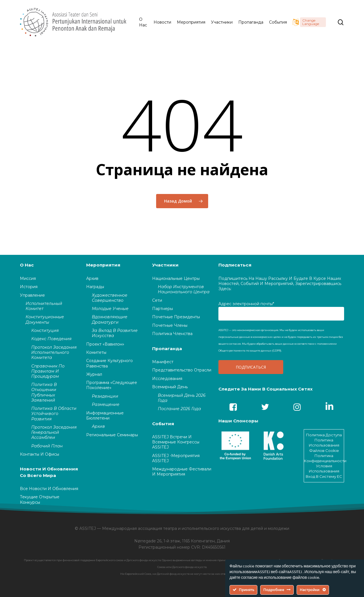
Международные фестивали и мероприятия (182, 472)
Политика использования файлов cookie (324, 445)
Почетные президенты (176, 317)
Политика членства (172, 334)
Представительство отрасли (182, 370)
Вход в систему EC (324, 476)
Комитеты (96, 352)
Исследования (167, 379)
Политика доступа (324, 435)
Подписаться (235, 265)
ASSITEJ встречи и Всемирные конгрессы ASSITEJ (176, 442)
